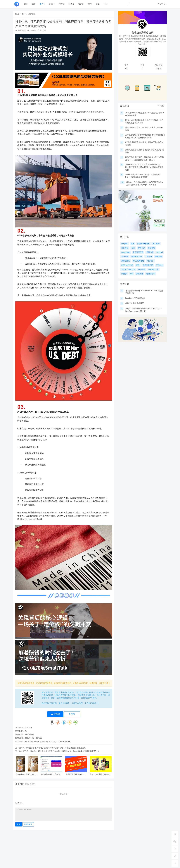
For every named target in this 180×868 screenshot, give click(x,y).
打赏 (72, 714)
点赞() (55, 714)
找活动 (81, 4)
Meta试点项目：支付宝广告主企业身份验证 (51, 774)
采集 (98, 4)
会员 (162, 4)
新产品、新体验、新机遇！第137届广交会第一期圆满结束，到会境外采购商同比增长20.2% (61, 751)
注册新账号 (28, 824)
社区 (105, 4)
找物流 (71, 4)
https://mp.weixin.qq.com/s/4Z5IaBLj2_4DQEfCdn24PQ (48, 741)
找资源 (62, 4)
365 (126, 68)
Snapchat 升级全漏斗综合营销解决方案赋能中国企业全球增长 (101, 774)
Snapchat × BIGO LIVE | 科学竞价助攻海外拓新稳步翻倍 (27, 774)
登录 (19, 824)
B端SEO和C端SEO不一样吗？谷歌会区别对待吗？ (76, 774)
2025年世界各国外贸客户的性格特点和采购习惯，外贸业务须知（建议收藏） (55, 748)
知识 (34, 4)
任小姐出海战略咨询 (143, 33)
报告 (90, 4)
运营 (52, 4)
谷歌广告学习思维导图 (135, 303)
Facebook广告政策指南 (135, 298)
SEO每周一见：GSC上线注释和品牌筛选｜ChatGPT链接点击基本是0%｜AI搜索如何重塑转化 (144, 167)
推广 (42, 4)
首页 (26, 4)
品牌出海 (32, 14)
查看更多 (161, 106)
